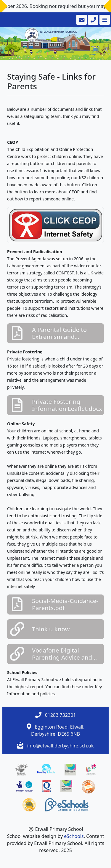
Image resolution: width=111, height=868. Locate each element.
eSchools (74, 836)
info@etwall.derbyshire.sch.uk (61, 746)
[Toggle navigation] (104, 20)
